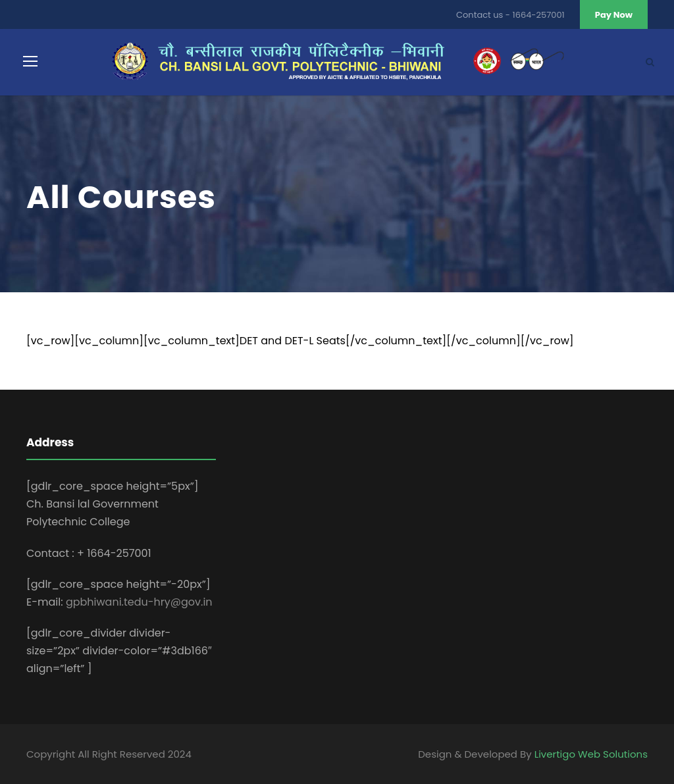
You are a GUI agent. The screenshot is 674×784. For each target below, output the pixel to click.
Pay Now (614, 15)
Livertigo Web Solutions (591, 754)
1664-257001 (539, 15)
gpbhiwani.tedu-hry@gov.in (139, 602)
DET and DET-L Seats (293, 341)
